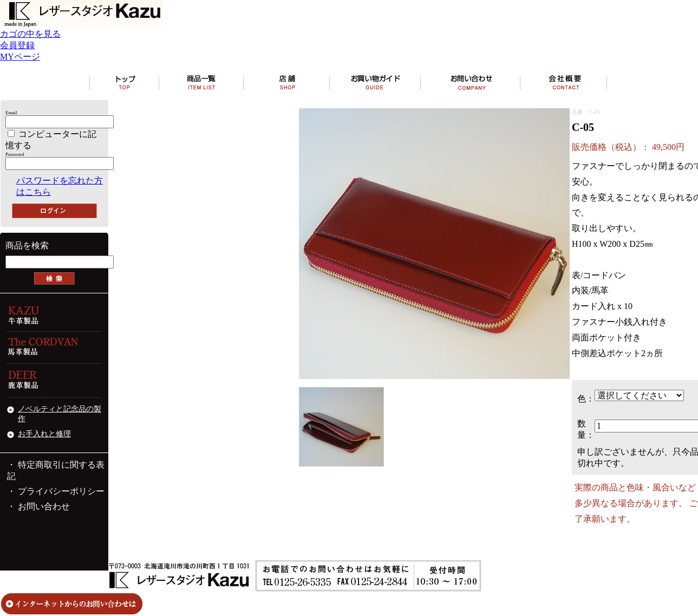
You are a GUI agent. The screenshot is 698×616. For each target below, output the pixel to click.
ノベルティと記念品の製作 (60, 414)
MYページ (20, 57)
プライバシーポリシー (61, 491)
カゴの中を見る (30, 34)
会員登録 (17, 45)
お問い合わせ (44, 506)
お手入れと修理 (44, 434)
